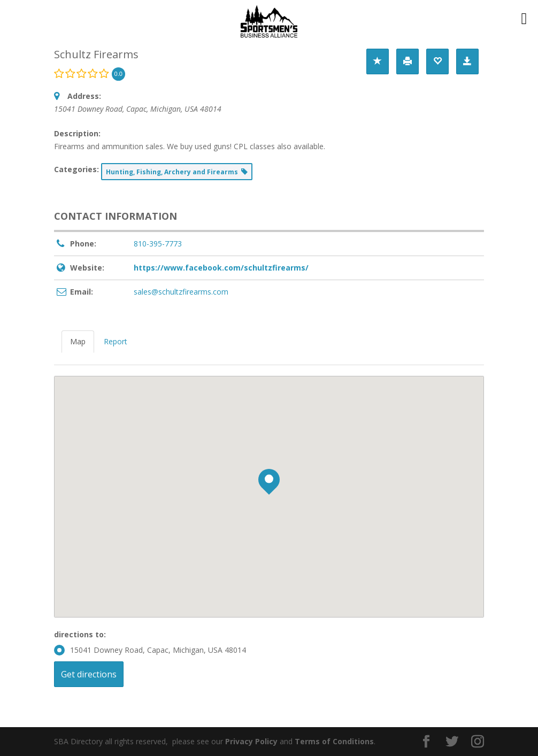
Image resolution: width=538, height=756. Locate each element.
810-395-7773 (158, 244)
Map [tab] (78, 341)
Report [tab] (116, 341)
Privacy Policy (251, 741)
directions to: (80, 634)
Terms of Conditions (334, 741)
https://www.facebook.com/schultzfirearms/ (221, 268)
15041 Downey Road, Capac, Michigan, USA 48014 (150, 650)
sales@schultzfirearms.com (181, 292)
